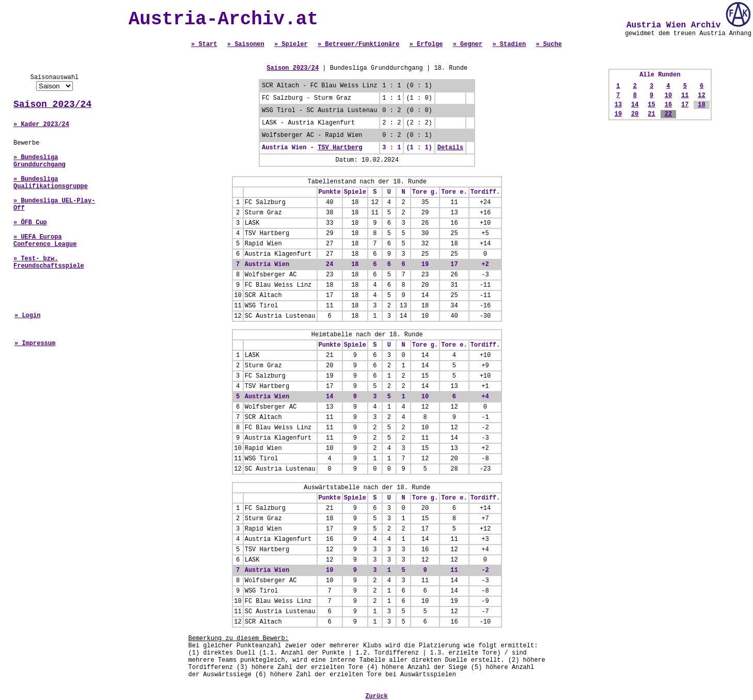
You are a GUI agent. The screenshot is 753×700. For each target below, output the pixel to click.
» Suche (548, 44)
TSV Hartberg (340, 148)
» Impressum (35, 344)
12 (701, 96)
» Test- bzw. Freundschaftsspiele (49, 262)
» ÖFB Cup (30, 223)
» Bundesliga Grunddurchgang (40, 161)
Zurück (376, 696)
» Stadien (509, 44)
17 (685, 105)
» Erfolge (426, 44)
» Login (27, 316)
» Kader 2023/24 (41, 125)
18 (701, 105)
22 (668, 114)
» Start (204, 44)
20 (635, 114)
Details (450, 148)
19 (618, 114)
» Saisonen (246, 44)
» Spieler (291, 44)
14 (635, 105)
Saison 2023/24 (52, 104)
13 (618, 105)
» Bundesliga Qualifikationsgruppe (51, 183)
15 (651, 105)
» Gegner (468, 44)
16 (668, 105)
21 (651, 114)
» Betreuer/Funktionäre (358, 44)
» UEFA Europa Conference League (45, 241)
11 (685, 96)
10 (668, 96)
